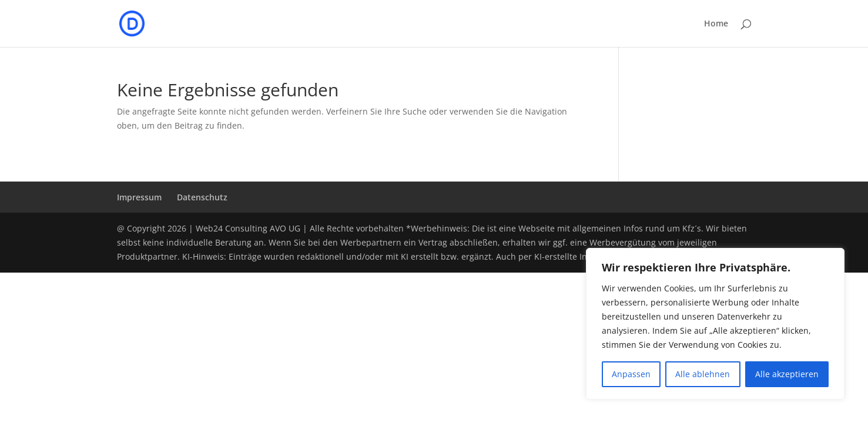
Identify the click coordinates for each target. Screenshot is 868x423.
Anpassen (631, 374)
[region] (715, 324)
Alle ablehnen (703, 374)
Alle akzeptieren (787, 374)
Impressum (139, 197)
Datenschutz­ (202, 197)
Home (716, 24)
